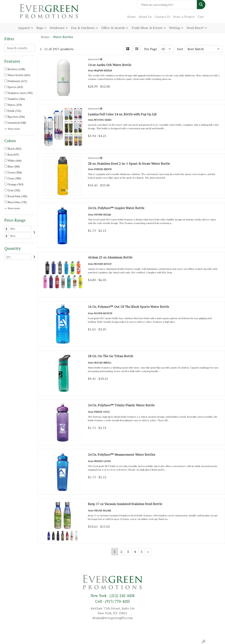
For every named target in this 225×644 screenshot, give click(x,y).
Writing (175, 28)
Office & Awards (113, 28)
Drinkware (57, 28)
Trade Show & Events (147, 28)
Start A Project (184, 17)
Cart (201, 17)
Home (131, 17)
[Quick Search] (167, 5)
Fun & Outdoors (83, 28)
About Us (145, 17)
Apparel (24, 28)
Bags (40, 28)
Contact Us (162, 17)
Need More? (195, 28)
